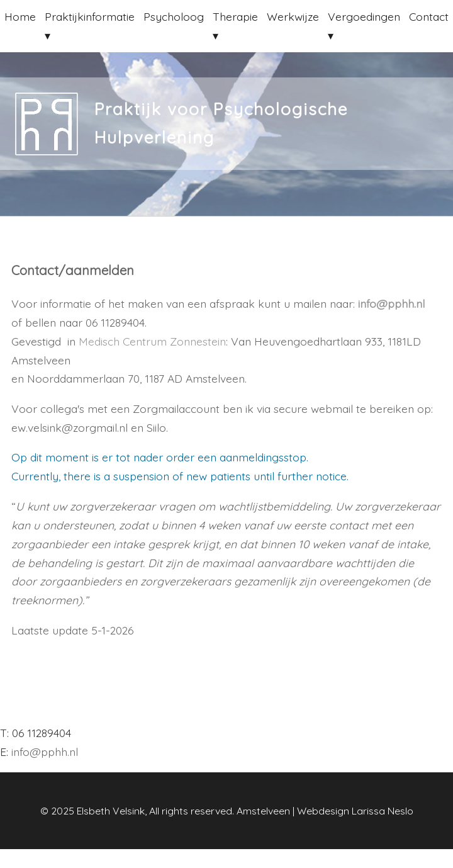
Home (20, 16)
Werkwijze (293, 16)
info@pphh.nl (391, 303)
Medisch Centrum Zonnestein (152, 341)
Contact (429, 16)
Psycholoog (174, 16)
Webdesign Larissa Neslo (355, 811)
